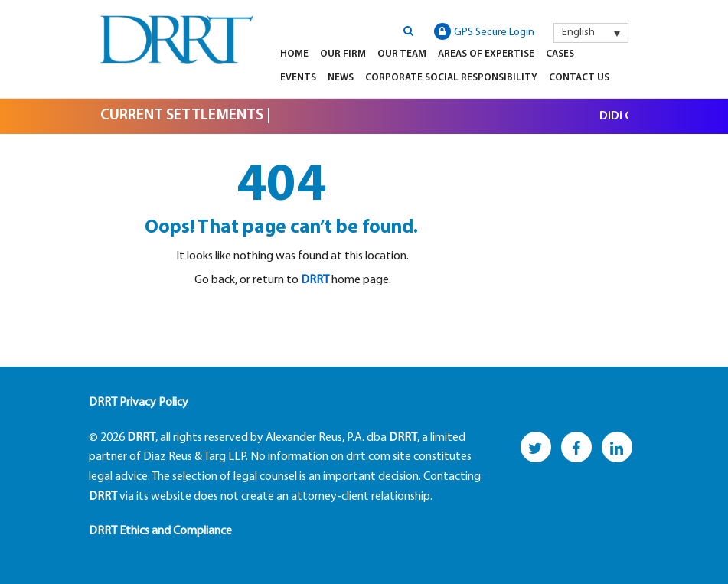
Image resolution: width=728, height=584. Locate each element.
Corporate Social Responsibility (451, 78)
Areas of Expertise (486, 54)
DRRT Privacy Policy (139, 403)
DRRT (315, 280)
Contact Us (579, 78)
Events (298, 78)
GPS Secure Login (484, 31)
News (341, 78)
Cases (560, 54)
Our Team (402, 54)
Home (294, 54)
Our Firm (343, 54)
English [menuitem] (578, 33)
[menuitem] (591, 33)
